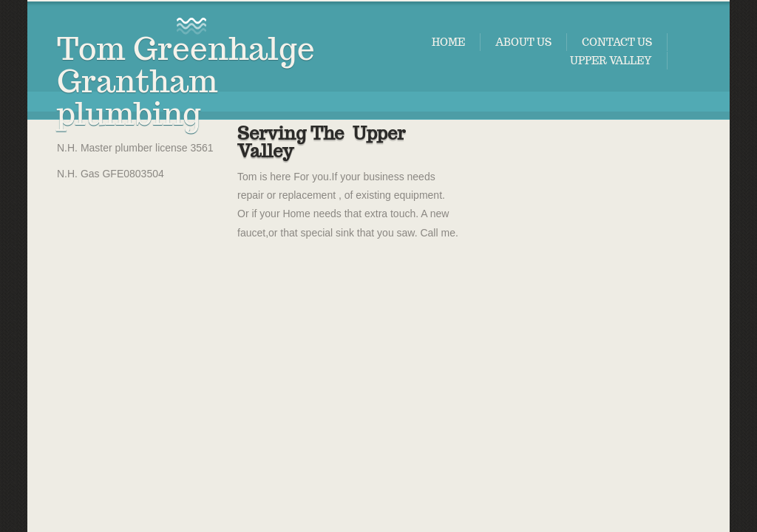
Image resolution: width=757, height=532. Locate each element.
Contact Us (617, 42)
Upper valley (611, 61)
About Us (523, 42)
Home (448, 42)
